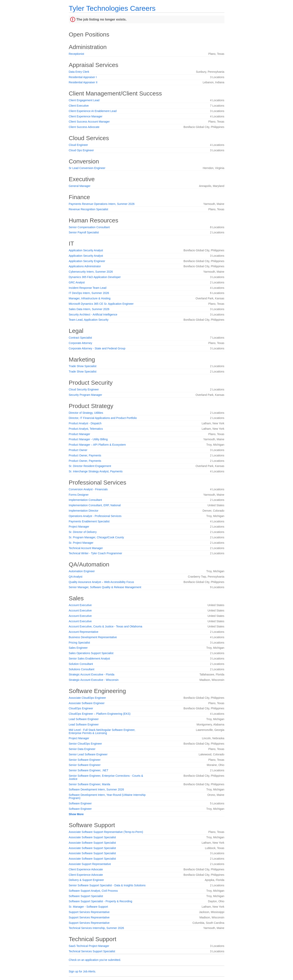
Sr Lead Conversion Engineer (87, 168)
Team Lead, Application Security (89, 320)
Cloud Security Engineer (84, 389)
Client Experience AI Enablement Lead (93, 111)
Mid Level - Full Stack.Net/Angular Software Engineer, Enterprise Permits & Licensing (102, 731)
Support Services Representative (89, 912)
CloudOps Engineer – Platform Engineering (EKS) (100, 714)
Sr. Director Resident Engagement (90, 466)
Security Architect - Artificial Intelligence (93, 315)
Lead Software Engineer (84, 719)
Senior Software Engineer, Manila (90, 784)
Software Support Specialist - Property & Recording (101, 901)
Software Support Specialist (86, 896)
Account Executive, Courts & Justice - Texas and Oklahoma (106, 626)
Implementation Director (84, 511)
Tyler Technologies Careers (112, 8)
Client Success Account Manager (89, 122)
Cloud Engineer (78, 145)
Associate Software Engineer (87, 703)
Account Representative (84, 632)
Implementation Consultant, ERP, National (95, 505)
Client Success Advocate (84, 127)
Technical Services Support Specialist (92, 951)
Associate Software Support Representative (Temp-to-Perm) (106, 832)
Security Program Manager (85, 395)
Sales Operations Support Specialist (91, 653)
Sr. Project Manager (81, 543)
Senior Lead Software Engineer (88, 754)
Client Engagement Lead (84, 100)
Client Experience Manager (86, 116)
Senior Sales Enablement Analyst (89, 659)
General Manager (80, 186)
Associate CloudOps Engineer (87, 698)
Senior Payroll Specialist (84, 232)
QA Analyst (76, 577)
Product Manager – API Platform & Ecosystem (97, 445)
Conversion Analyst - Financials (88, 489)
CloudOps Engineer (81, 708)
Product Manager (79, 434)
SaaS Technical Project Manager (89, 946)
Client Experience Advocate (86, 869)
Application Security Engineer (87, 261)
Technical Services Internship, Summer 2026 (96, 928)
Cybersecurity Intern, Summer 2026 (91, 272)
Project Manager (79, 527)
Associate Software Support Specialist (92, 837)
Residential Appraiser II (83, 82)
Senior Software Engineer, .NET (89, 770)
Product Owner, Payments (85, 455)
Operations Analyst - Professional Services (95, 516)
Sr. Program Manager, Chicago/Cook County (96, 537)
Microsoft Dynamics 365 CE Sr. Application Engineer (101, 304)
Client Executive (79, 106)
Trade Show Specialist (83, 366)
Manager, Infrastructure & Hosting (90, 298)
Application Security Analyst (86, 250)
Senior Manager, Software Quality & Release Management (105, 587)
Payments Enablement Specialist (89, 521)
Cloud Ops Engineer (81, 150)
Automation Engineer (82, 571)
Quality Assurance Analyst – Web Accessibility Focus (101, 582)
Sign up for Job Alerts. (82, 971)
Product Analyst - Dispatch (85, 423)
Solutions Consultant (82, 669)
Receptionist (76, 54)
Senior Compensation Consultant (89, 227)
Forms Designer (79, 495)
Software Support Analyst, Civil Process (93, 891)
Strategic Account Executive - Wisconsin (94, 680)
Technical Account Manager (86, 548)
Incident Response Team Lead (88, 288)
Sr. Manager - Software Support (88, 907)
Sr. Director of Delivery (83, 532)
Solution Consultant (81, 664)
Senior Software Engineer (85, 760)
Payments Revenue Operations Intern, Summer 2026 (102, 204)
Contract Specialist (80, 338)
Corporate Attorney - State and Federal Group (97, 348)
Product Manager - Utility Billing (88, 439)
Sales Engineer (78, 648)
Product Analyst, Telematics (86, 429)
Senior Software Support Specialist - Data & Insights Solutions (107, 885)
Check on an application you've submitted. (95, 960)
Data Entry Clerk (79, 72)
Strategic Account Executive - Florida (92, 674)
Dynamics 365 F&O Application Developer (95, 277)
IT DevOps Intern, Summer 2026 (89, 293)
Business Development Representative (93, 637)
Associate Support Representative (90, 864)
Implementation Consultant (85, 500)
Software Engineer (80, 803)
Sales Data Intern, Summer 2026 (89, 309)
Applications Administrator (85, 266)
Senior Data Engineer (82, 749)
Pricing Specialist (79, 643)
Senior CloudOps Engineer (85, 744)
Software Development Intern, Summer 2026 (96, 789)
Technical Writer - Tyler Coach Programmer (96, 553)
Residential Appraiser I (83, 77)
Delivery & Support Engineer (86, 880)
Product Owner (78, 450)
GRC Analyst (77, 282)
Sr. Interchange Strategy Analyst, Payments (96, 471)
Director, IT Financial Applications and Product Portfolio (103, 418)
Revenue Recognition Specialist (89, 209)
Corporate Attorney (81, 343)
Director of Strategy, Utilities (86, 413)
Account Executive (80, 605)
